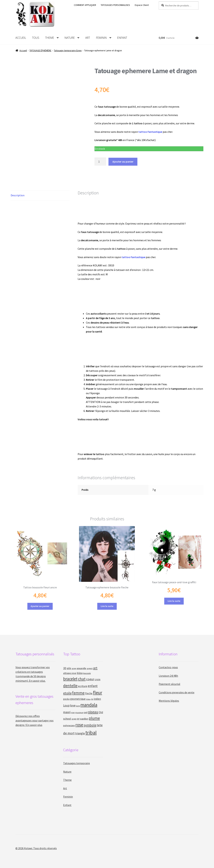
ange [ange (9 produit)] (74, 668)
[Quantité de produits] (100, 162)
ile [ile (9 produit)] (92, 699)
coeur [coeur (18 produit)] (90, 679)
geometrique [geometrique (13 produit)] (78, 699)
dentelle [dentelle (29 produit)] (70, 686)
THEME (49, 38)
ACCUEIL (21, 38)
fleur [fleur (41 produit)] (98, 693)
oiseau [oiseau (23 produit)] (93, 712)
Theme (67, 780)
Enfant (67, 805)
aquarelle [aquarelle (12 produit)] (81, 668)
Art (65, 788)
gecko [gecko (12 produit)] (66, 699)
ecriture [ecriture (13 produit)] (83, 686)
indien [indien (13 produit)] (97, 699)
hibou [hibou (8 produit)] (88, 699)
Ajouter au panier (123, 162)
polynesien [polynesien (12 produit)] (69, 725)
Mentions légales (169, 701)
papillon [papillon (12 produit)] (84, 719)
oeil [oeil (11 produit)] (86, 712)
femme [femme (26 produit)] (78, 693)
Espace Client (142, 5)
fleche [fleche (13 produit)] (89, 693)
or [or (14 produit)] (78, 719)
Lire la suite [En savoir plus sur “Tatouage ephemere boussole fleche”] (107, 606)
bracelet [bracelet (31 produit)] (70, 679)
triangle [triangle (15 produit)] (80, 733)
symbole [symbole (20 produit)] (90, 725)
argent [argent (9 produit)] (90, 668)
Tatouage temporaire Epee (68, 50)
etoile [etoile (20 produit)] (67, 693)
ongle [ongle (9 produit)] (74, 719)
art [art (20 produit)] (95, 668)
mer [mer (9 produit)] (73, 712)
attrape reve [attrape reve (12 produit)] (70, 673)
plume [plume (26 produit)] (94, 718)
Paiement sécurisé (169, 684)
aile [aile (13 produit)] (69, 668)
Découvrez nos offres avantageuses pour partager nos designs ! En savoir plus (35, 720)
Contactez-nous (168, 667)
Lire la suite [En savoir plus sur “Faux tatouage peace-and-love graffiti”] (174, 601)
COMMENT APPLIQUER (85, 5)
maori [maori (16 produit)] (67, 712)
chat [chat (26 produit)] (82, 679)
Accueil (23, 50)
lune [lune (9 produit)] (78, 706)
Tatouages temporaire (77, 763)
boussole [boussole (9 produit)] (87, 673)
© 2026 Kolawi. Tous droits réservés (36, 848)
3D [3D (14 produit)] (65, 668)
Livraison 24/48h (168, 676)
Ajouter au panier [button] (40, 606)
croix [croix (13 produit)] (98, 679)
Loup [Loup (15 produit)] (66, 705)
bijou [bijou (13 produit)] (80, 673)
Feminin (68, 797)
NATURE (70, 38)
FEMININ (101, 38)
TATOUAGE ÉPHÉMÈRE (40, 50)
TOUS (36, 38)
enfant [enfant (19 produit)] (93, 686)
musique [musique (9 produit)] (79, 712)
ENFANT (122, 38)
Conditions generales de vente (177, 692)
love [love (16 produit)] (73, 705)
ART (88, 38)
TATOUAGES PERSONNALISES (115, 5)
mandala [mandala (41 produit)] (89, 705)
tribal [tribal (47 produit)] (91, 733)
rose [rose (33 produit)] (79, 725)
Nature (67, 772)
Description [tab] (18, 195)
